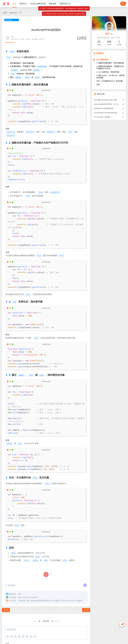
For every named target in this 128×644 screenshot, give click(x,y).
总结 (98, 84)
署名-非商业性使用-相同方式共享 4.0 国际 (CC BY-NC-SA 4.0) (50, 600)
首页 (5, 13)
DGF (13, 37)
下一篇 (86, 609)
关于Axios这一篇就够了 (103, 117)
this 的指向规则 (102, 60)
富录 (109, 34)
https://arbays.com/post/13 (28, 596)
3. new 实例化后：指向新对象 (108, 72)
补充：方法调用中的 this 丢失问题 (109, 81)
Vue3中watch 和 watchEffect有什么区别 (107, 113)
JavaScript (13, 13)
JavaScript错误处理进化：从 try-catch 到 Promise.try (107, 104)
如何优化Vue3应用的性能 (103, 108)
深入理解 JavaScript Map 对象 (105, 100)
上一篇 (6, 609)
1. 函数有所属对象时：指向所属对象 (110, 63)
